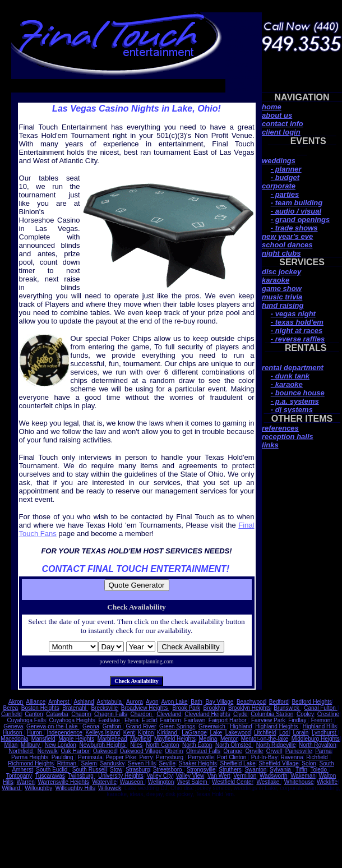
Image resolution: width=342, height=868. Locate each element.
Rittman (68, 763)
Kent (129, 733)
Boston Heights (40, 708)
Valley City (160, 776)
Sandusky (112, 763)
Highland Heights (277, 726)
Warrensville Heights (64, 782)
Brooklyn (214, 708)
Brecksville (104, 708)
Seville (167, 763)
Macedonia (14, 739)
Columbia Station (272, 714)
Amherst (59, 702)
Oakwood (105, 751)
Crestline (328, 714)
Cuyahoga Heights (72, 720)
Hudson (13, 733)
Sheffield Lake (238, 763)
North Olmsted (234, 745)
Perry (146, 757)
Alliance (36, 702)
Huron (35, 733)
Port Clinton (232, 757)
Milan (11, 745)
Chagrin (81, 714)
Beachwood (251, 702)
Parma (323, 751)
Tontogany (19, 776)
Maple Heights (76, 739)
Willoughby (38, 788)
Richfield (318, 757)
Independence (64, 733)
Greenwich (213, 726)
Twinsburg (81, 776)
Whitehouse (299, 782)
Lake (216, 733)
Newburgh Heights (103, 745)
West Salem (193, 782)
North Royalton (318, 745)
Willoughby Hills (75, 788)
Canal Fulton (320, 708)
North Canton (162, 745)
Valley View (190, 776)
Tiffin (301, 770)
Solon (309, 763)
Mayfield (140, 739)
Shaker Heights (198, 763)
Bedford (279, 702)
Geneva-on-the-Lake (53, 726)
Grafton (113, 726)
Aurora (135, 702)
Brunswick (287, 708)
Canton (34, 714)
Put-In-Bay (264, 757)
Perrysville (201, 757)
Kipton (146, 733)
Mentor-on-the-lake (265, 739)
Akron (16, 702)
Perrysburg (170, 757)
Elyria (131, 720)
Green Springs (177, 726)
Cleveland (169, 714)
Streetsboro (168, 770)
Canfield (11, 714)
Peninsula (90, 757)
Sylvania (281, 770)
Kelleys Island (103, 733)
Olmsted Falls (203, 751)
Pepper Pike (121, 757)
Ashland (84, 702)
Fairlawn (195, 720)
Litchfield (265, 733)
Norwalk (48, 751)
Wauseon (133, 782)
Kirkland (168, 733)
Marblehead (112, 739)
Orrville (255, 751)
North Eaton (197, 745)
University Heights (121, 776)
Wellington (161, 782)
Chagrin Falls (111, 714)
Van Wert (219, 776)
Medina (208, 739)
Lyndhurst (325, 733)
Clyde (241, 714)
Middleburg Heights (316, 739)
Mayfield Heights (175, 739)
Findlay (298, 720)
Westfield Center (233, 782)
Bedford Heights (312, 702)
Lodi (285, 733)
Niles (136, 745)
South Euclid (52, 770)
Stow (116, 770)
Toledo (319, 770)
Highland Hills (320, 726)
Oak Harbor (75, 751)
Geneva (13, 726)
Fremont (322, 720)
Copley (305, 714)
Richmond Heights (31, 763)
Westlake (269, 782)
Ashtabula (110, 702)
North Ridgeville (276, 745)
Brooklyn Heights (249, 708)
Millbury (31, 745)
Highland (241, 726)
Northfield (22, 751)
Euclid (149, 720)
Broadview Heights (145, 708)
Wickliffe (327, 782)
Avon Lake (175, 702)
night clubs (281, 253)
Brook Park (186, 708)
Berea (10, 708)
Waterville (104, 782)
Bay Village (219, 702)
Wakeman (303, 776)
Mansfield (43, 739)
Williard (12, 788)
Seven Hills (142, 763)
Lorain (301, 733)
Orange (233, 751)
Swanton (255, 770)
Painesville (299, 751)
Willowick (110, 788)
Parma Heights (30, 757)
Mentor (229, 739)
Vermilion (245, 776)
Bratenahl (75, 708)
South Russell (90, 770)
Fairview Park (268, 720)
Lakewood (238, 733)
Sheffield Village (278, 763)
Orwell (274, 751)
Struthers (230, 770)
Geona (91, 726)
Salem (89, 763)
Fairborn (171, 720)
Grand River (141, 726)
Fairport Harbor (228, 720)
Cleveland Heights (207, 714)
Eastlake (110, 720)
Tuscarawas (50, 776)
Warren (26, 782)
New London (61, 745)
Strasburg (138, 770)
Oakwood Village (141, 751)
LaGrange (194, 733)
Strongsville (201, 770)
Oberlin (174, 751)
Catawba (57, 714)
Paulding (63, 757)
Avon (152, 702)
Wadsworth (274, 776)
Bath (197, 702)
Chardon (142, 714)
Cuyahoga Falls (26, 720)
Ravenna (292, 757)
